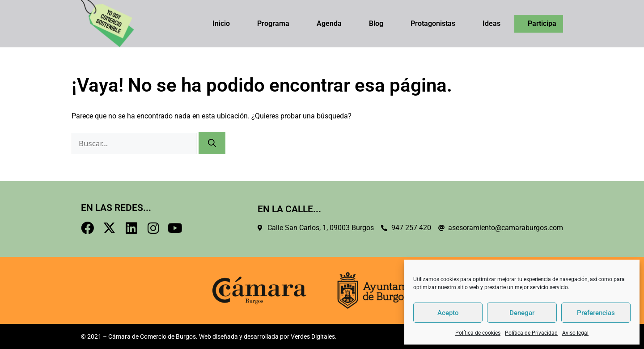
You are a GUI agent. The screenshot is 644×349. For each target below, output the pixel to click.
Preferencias (596, 313)
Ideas (491, 23)
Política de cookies (478, 333)
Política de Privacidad (531, 333)
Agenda (329, 23)
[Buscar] (212, 143)
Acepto (448, 313)
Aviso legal (575, 333)
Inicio (221, 23)
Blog (376, 23)
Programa (273, 23)
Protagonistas (433, 23)
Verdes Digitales (313, 336)
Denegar (522, 313)
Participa (542, 23)
